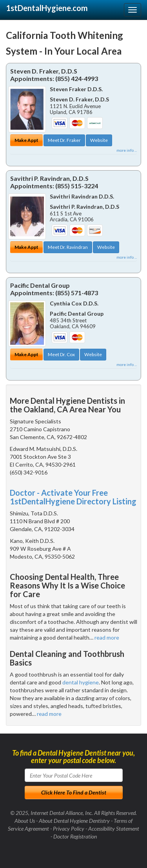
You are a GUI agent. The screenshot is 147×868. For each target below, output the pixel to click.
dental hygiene (81, 682)
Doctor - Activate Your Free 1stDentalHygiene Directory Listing (73, 497)
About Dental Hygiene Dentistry (74, 821)
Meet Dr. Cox (61, 354)
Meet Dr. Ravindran (68, 247)
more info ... (127, 150)
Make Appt (26, 140)
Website (99, 140)
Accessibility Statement (114, 828)
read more (107, 637)
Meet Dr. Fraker (64, 140)
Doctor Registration (75, 836)
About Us (25, 821)
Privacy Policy (69, 828)
